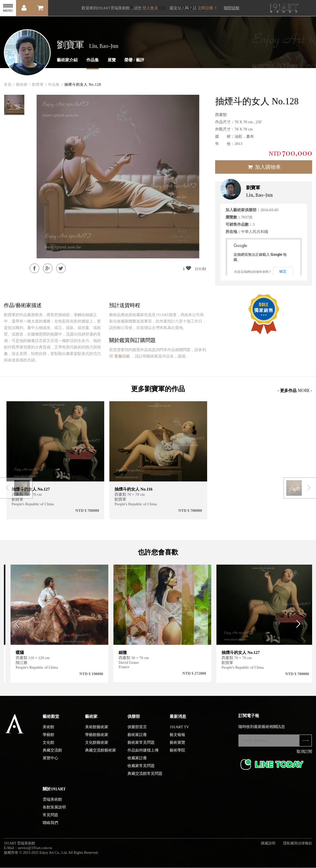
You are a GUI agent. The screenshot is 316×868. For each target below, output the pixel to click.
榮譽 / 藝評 (134, 60)
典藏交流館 (52, 754)
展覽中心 (50, 762)
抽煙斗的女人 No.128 (83, 85)
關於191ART (54, 793)
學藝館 (48, 738)
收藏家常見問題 (141, 769)
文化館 (48, 746)
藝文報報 (177, 738)
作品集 (93, 60)
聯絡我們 (50, 826)
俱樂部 (134, 720)
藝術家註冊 (137, 738)
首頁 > (9, 85)
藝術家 (91, 720)
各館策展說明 (54, 811)
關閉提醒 (232, 8)
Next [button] (300, 627)
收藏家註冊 (137, 762)
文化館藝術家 (97, 746)
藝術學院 (177, 754)
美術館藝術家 (97, 731)
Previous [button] (16, 627)
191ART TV (179, 731)
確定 (283, 271)
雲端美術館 (52, 803)
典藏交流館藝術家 (101, 754)
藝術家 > (24, 85)
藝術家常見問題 (141, 746)
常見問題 (50, 819)
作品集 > (56, 85)
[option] (14, 105)
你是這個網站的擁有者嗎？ (253, 272)
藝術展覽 (177, 746)
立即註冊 (205, 8)
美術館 (48, 731)
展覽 (112, 60)
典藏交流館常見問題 (145, 777)
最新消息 (178, 720)
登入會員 (150, 8)
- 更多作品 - (295, 390)
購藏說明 (268, 847)
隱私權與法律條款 (298, 847)
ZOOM (200, 269)
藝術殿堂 (51, 720)
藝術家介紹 (67, 60)
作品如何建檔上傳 (143, 754)
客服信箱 (122, 356)
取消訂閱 (304, 755)
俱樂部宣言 (137, 731)
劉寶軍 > (40, 85)
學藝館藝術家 (97, 738)
